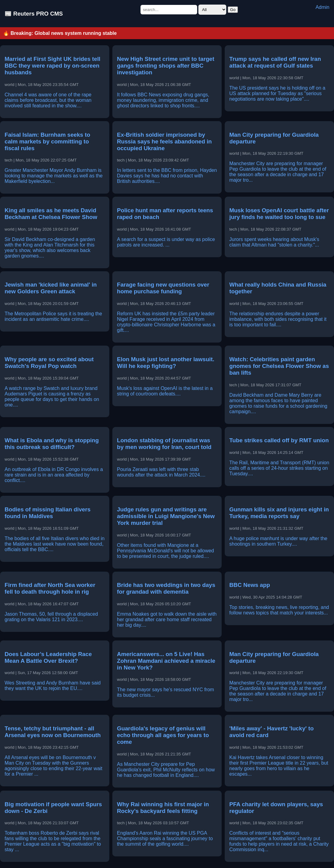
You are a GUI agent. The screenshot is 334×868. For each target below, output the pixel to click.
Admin (323, 7)
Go (233, 10)
